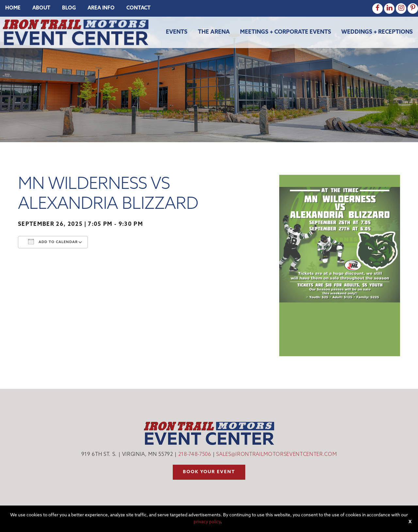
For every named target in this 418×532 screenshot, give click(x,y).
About (41, 8)
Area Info (101, 8)
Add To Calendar (53, 241)
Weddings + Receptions (377, 32)
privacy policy (207, 522)
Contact (138, 8)
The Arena (214, 32)
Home (13, 8)
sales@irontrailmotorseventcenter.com (276, 455)
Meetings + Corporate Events (286, 32)
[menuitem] (13, 8)
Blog (69, 8)
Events (177, 32)
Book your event (209, 472)
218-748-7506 (195, 455)
